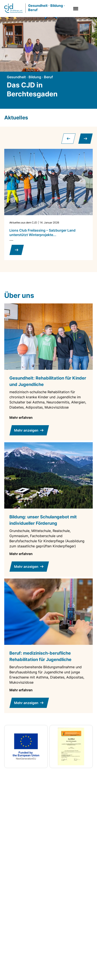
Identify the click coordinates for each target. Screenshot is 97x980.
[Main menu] (75, 9)
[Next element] (85, 139)
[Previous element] (68, 139)
